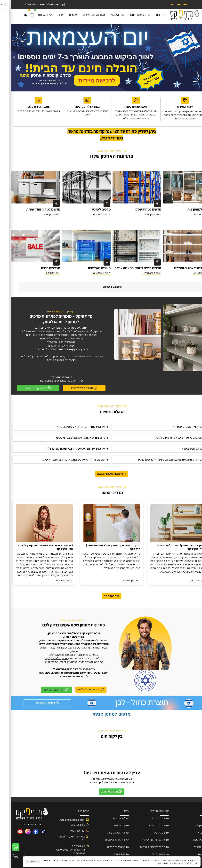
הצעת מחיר (192, 819)
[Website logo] (174, 15)
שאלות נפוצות (101, 398)
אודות (50, 15)
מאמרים (63, 15)
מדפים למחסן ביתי (149, 805)
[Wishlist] (21, 15)
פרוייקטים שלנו (190, 826)
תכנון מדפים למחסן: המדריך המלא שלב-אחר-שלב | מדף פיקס (103, 534)
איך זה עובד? (106, 15)
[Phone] (5, 856)
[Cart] (15, 15)
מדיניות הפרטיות (154, 863)
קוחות (187, 812)
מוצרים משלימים (149, 841)
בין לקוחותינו (101, 723)
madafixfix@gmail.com (61, 806)
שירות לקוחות (34, 15)
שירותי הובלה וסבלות (107, 819)
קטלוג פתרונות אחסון (129, 15)
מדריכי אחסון (101, 479)
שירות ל (194, 812)
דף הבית (150, 15)
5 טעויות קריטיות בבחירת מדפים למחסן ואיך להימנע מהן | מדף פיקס (35, 534)
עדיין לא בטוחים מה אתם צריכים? (101, 759)
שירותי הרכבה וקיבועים (106, 826)
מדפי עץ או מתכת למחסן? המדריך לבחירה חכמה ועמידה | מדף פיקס (171, 534)
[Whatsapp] (5, 847)
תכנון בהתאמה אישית (83, 15)
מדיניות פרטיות (110, 841)
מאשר (22, 862)
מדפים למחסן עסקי (148, 812)
